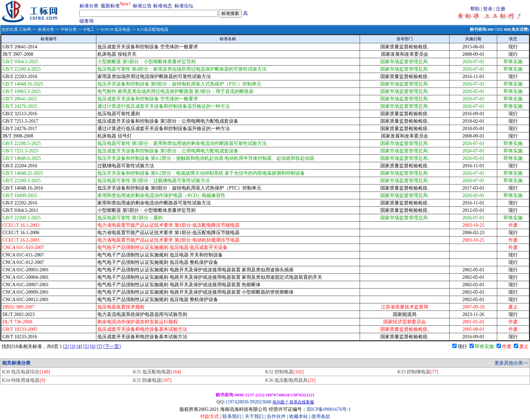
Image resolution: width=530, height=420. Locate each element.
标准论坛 (184, 6)
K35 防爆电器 (152, 380)
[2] (66, 347)
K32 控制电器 (284, 372)
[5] (86, 347)
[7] (99, 347)
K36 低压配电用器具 (290, 380)
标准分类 (89, 6)
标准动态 (163, 6)
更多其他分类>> (511, 363)
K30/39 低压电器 (116, 29)
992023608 (260, 402)
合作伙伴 (276, 416)
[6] (93, 347)
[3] (73, 347)
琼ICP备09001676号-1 (329, 409)
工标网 (25, 29)
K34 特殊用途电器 (24, 380)
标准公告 (142, 6)
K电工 (89, 29)
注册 (501, 9)
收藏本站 (298, 416)
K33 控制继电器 (418, 372)
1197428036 (237, 402)
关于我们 (255, 416)
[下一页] (112, 347)
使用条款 (321, 416)
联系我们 (232, 416)
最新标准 (110, 6)
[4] (79, 347)
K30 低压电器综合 (26, 372)
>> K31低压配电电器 (149, 29)
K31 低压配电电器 (157, 372)
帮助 (475, 9)
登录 (488, 9)
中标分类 (69, 29)
